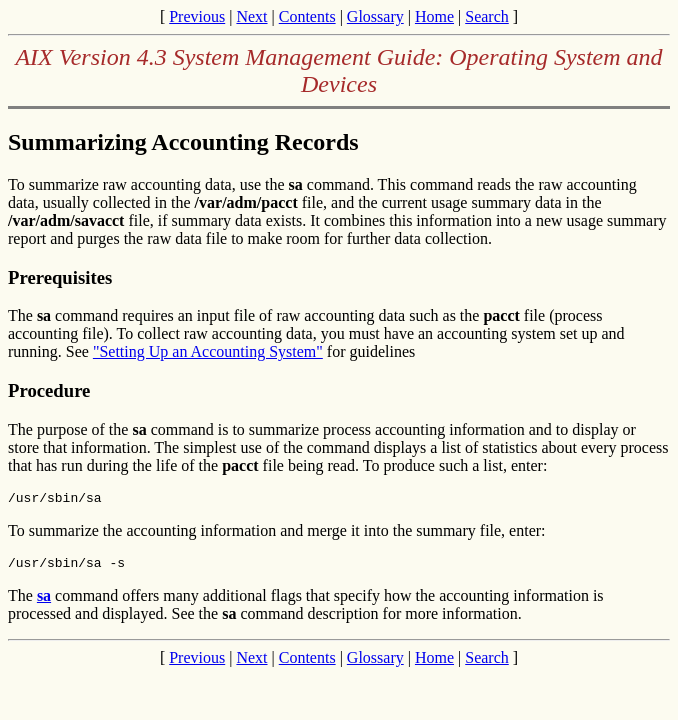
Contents (307, 16)
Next (251, 16)
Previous (197, 16)
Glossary (375, 16)
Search (487, 16)
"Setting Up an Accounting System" (208, 351)
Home (434, 16)
